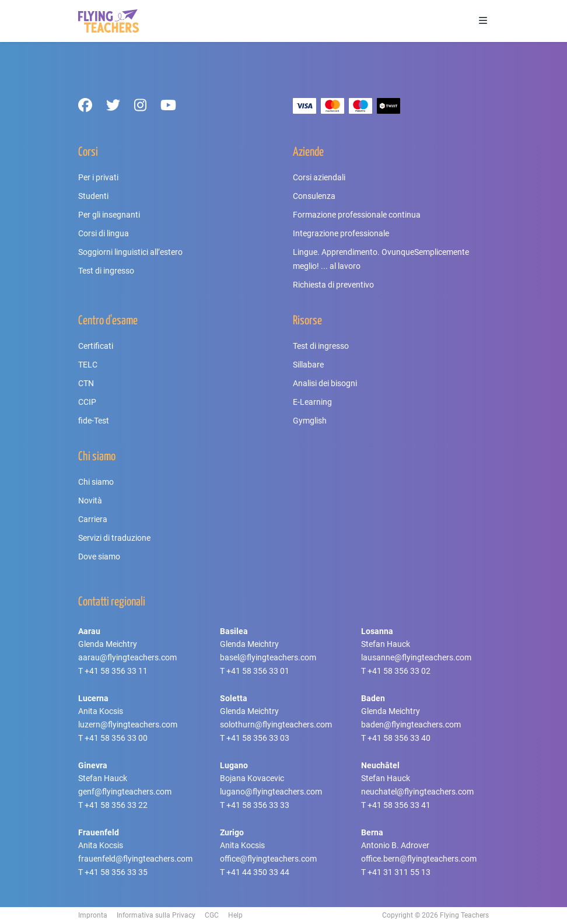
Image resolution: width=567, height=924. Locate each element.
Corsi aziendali (319, 177)
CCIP (87, 402)
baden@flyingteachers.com (411, 724)
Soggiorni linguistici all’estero (130, 252)
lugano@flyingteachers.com (271, 792)
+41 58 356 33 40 (399, 738)
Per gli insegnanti (109, 215)
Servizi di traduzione (114, 538)
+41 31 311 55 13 (399, 872)
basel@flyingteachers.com (268, 657)
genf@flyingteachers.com (125, 792)
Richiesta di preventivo (333, 285)
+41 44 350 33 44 (258, 872)
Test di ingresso (106, 271)
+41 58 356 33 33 (258, 805)
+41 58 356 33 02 (399, 671)
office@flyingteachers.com (268, 859)
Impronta (93, 915)
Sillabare (308, 365)
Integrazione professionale (341, 233)
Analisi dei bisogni (325, 383)
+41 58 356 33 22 (116, 805)
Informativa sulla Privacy (156, 915)
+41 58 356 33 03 (258, 738)
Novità (90, 501)
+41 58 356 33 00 (116, 738)
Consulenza (314, 196)
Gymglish (310, 421)
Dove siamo (99, 556)
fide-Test (94, 421)
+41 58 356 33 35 (116, 872)
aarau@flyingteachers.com (127, 657)
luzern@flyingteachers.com (128, 724)
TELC (88, 365)
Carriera (93, 519)
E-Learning (312, 402)
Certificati (96, 346)
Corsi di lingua (104, 233)
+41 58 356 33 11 (116, 671)
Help (235, 915)
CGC (212, 915)
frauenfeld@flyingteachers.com (135, 859)
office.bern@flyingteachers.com (419, 859)
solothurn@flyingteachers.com (276, 724)
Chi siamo (96, 482)
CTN (86, 383)
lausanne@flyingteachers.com (416, 657)
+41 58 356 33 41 (399, 805)
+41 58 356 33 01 (258, 671)
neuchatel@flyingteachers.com (417, 792)
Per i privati (98, 177)
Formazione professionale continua (357, 215)
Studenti (93, 196)
